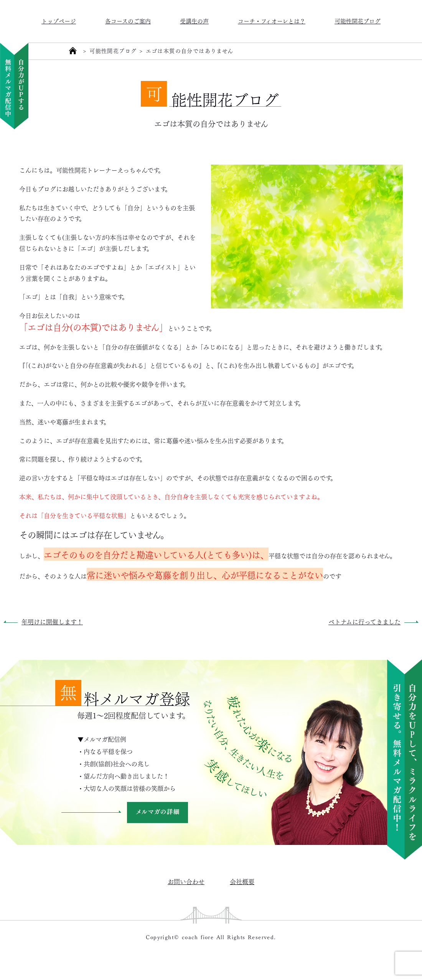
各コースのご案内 (128, 21)
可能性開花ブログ (358, 21)
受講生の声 (194, 21)
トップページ (59, 21)
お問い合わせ (186, 881)
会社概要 (242, 881)
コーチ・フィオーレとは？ (272, 21)
